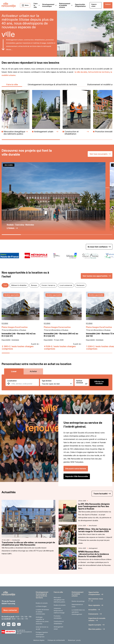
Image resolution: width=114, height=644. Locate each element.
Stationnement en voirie (77, 606)
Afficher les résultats (99, 395)
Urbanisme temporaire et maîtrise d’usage (59, 611)
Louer (14, 384)
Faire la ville (12, 97)
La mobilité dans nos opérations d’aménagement (78, 612)
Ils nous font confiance (98, 259)
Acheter (33, 384)
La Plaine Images (41, 607)
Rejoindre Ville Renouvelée (77, 489)
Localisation (12, 394)
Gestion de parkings (78, 602)
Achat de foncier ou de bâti (42, 628)
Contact (108, 4)
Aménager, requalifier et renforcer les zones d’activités (42, 621)
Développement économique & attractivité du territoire (52, 97)
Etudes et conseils (42, 603)
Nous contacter (10, 610)
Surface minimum (80, 394)
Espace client (94, 5)
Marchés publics (95, 629)
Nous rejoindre (94, 606)
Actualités (93, 610)
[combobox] (22, 395)
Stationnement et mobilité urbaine (77, 594)
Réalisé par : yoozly (74, 641)
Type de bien (47, 394)
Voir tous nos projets (99, 167)
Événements (93, 614)
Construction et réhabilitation (59, 623)
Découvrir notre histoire (76, 481)
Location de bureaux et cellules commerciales (42, 612)
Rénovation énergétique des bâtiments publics (59, 600)
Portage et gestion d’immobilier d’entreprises (42, 635)
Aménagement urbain (58, 628)
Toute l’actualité (100, 506)
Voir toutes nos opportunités (95, 289)
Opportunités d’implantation (80, 5)
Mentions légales (39, 641)
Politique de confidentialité (56, 641)
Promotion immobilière (58, 617)
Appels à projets (95, 625)
